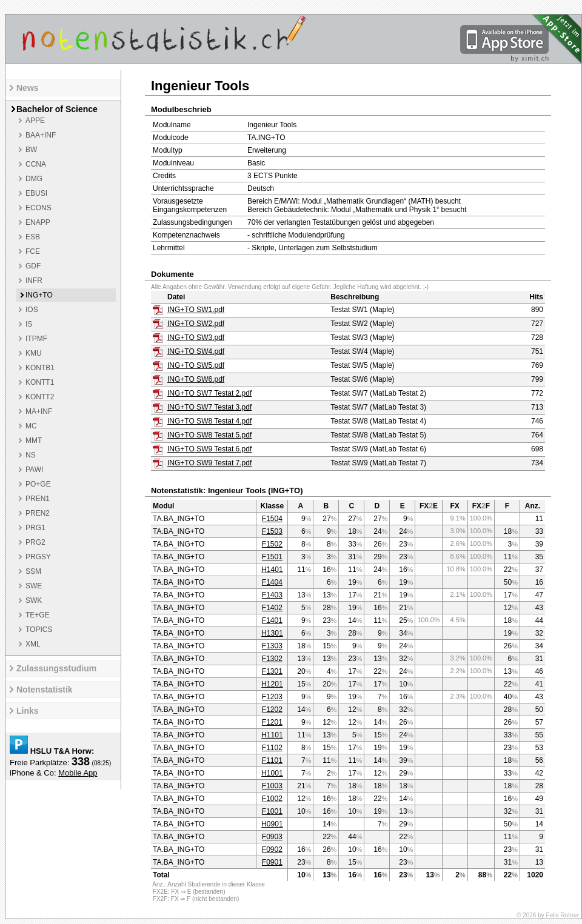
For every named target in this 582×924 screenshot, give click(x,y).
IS (29, 324)
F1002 (272, 799)
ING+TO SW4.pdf (196, 351)
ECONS (38, 208)
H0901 (272, 824)
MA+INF (39, 411)
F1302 (272, 659)
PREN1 (38, 499)
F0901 (272, 862)
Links (28, 711)
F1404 (272, 582)
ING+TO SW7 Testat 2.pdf (209, 393)
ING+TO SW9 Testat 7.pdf (209, 463)
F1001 (272, 811)
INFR (34, 281)
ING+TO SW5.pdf (196, 365)
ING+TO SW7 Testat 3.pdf (209, 407)
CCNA (36, 164)
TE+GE (38, 615)
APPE (35, 121)
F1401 (272, 620)
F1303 (272, 646)
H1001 (272, 773)
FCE (33, 251)
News (28, 88)
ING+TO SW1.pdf (196, 310)
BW (31, 150)
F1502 (272, 544)
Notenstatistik (45, 690)
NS (31, 455)
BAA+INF (41, 135)
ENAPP (38, 222)
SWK (34, 600)
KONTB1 (40, 368)
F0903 (272, 837)
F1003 (272, 786)
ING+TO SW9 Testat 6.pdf (209, 449)
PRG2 (35, 542)
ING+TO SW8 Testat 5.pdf (209, 435)
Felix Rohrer (563, 915)
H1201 (272, 684)
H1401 (272, 570)
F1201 (272, 722)
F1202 (272, 710)
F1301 (272, 671)
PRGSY (38, 557)
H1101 (272, 735)
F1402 (272, 608)
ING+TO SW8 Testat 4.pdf (209, 421)
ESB (33, 237)
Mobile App (78, 773)
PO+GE (38, 484)
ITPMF (36, 339)
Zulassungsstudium (56, 668)
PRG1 (35, 528)
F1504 (272, 519)
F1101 (272, 760)
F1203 (272, 697)
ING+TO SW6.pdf (196, 379)
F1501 (272, 557)
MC (31, 426)
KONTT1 (40, 382)
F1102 (272, 748)
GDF (33, 266)
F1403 (272, 595)
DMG (34, 179)
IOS (32, 310)
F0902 (272, 849)
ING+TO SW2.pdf (196, 324)
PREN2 (38, 513)
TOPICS (39, 630)
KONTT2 (40, 397)
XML (33, 644)
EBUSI (36, 193)
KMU (34, 353)
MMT (34, 440)
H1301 (272, 633)
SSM (33, 571)
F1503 (272, 531)
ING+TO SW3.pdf (196, 337)
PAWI (34, 470)
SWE (34, 586)
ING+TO (39, 295)
